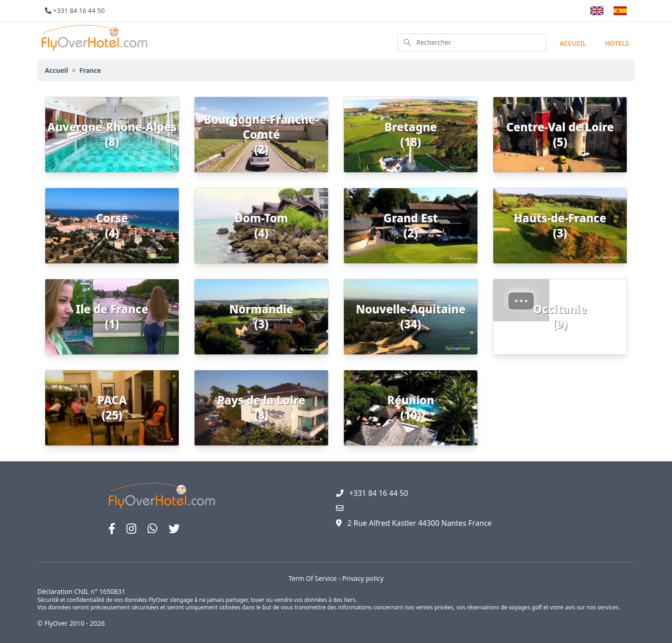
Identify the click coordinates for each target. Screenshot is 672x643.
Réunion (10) (411, 407)
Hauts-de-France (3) (560, 225)
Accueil (573, 43)
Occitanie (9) (560, 316)
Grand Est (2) (411, 225)
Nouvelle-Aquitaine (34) (410, 316)
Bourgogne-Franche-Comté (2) (261, 134)
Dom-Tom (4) (261, 225)
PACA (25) (112, 407)
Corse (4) (112, 225)
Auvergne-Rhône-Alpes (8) (112, 134)
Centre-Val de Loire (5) (560, 134)
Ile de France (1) (112, 316)
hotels (617, 43)
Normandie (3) (261, 316)
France (90, 70)
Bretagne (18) (411, 134)
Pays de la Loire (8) (261, 407)
